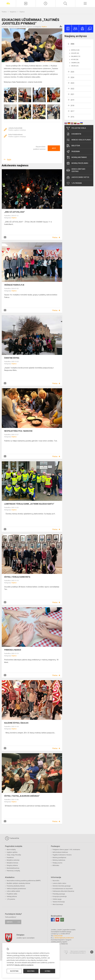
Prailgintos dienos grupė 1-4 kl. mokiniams (66, 850)
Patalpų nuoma (57, 863)
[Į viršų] (92, 952)
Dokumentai (74, 134)
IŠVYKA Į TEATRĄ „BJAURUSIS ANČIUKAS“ (22, 796)
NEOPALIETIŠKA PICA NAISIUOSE (18, 431)
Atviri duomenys (58, 904)
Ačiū (54, 148)
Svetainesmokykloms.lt (78, 953)
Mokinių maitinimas (77, 157)
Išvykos (22, 12)
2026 (72, 44)
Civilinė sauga (57, 899)
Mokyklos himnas (12, 863)
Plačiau (55, 237)
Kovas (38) (75, 60)
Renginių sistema (12, 865)
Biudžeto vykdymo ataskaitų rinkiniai (18, 883)
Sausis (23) (75, 66)
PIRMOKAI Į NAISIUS (13, 650)
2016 (72, 117)
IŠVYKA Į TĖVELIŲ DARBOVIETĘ (17, 577)
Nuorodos (56, 881)
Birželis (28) (75, 50)
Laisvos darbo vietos (78, 177)
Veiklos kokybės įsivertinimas (16, 889)
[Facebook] (53, 920)
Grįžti (9, 160)
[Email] (62, 920)
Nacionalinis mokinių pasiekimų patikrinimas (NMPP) (24, 881)
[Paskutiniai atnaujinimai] (46, 3)
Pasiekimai (73, 152)
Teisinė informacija (59, 902)
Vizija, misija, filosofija (14, 855)
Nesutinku (31, 971)
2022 (72, 89)
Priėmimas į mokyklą (13, 871)
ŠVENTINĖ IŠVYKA (12, 358)
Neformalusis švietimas (60, 852)
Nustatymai (14, 971)
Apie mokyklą (11, 850)
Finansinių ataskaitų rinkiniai (16, 886)
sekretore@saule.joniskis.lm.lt (64, 938)
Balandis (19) (76, 56)
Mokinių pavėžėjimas (77, 163)
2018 (72, 106)
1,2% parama (74, 183)
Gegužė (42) (75, 53)
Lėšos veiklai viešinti (13, 891)
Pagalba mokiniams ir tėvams (62, 855)
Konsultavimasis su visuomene (63, 889)
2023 (72, 83)
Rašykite (10, 922)
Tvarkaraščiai (12, 838)
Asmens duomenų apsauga (62, 886)
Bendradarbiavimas (13, 868)
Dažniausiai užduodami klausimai (63, 891)
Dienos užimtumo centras (76, 170)
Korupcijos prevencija (60, 896)
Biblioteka (73, 146)
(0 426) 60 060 (58, 936)
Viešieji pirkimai (12, 896)
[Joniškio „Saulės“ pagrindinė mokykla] (8, 3)
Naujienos (13, 12)
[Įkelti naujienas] (26, 3)
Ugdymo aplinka (12, 852)
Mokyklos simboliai (13, 860)
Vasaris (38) (75, 63)
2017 (72, 111)
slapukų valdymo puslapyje (24, 965)
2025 (72, 72)
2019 (72, 100)
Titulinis (4, 12)
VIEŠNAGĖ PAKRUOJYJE (14, 285)
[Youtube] (57, 920)
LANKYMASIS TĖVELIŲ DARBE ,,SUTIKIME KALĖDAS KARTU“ (29, 504)
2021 (72, 94)
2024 (72, 77)
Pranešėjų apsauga (59, 894)
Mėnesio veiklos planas (79, 140)
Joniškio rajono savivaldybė (25, 938)
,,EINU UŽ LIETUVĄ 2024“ (15, 212)
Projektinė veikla (76, 128)
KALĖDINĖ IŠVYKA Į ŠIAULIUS (16, 723)
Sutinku (47, 971)
